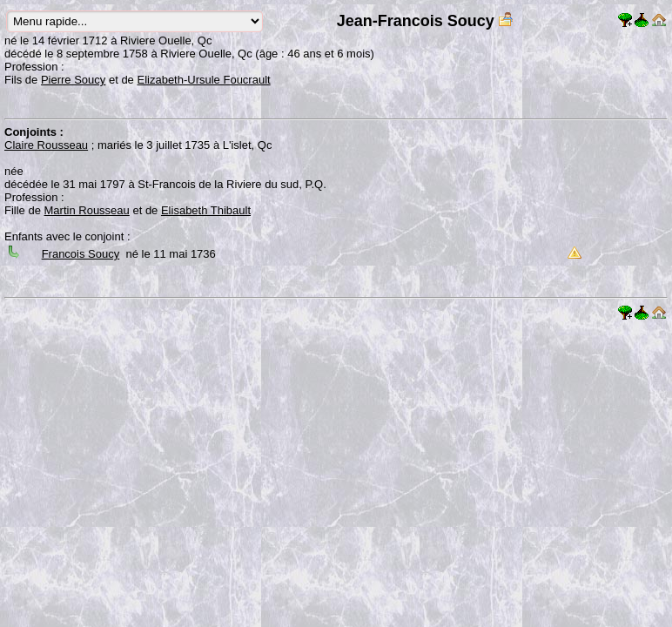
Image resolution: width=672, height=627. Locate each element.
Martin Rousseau (87, 210)
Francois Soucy (81, 254)
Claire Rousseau (46, 145)
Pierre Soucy (73, 80)
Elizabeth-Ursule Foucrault (203, 80)
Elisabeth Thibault (206, 210)
